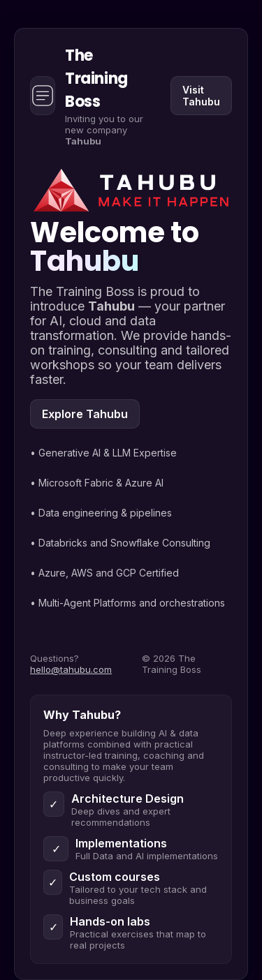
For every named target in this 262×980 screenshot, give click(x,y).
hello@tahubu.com (71, 669)
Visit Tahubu (201, 96)
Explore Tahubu (85, 414)
